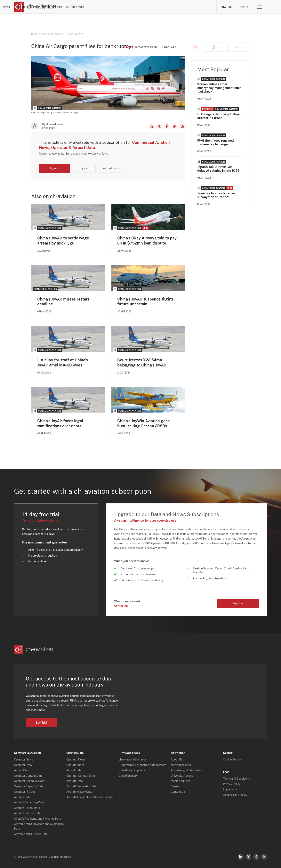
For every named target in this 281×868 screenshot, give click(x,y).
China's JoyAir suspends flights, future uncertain (146, 302)
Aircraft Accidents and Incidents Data (38, 819)
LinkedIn (151, 126)
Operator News (24, 760)
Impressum (230, 790)
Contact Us (178, 792)
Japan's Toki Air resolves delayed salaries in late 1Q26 (218, 169)
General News (76, 34)
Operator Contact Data (28, 776)
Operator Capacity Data (29, 787)
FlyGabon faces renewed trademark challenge (216, 142)
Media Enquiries (181, 782)
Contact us (121, 606)
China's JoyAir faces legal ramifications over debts (60, 424)
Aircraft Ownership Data (29, 803)
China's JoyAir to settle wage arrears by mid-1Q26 (63, 241)
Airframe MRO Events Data (31, 834)
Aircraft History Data (27, 808)
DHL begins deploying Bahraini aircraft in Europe (220, 116)
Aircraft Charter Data (27, 814)
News (78, 7)
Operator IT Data (24, 792)
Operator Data (23, 765)
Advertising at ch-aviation (187, 771)
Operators (101, 7)
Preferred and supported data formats (142, 765)
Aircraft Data (22, 798)
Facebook (167, 126)
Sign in (244, 7)
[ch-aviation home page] (35, 7)
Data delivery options (132, 771)
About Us (177, 760)
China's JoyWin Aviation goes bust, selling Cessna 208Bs (143, 424)
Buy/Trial (226, 7)
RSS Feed (182, 126)
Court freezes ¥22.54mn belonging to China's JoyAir (142, 363)
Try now (55, 168)
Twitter (248, 857)
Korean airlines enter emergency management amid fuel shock (219, 88)
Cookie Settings (233, 760)
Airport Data (22, 771)
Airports (173, 7)
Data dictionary (128, 776)
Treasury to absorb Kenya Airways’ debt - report (216, 195)
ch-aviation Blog (181, 765)
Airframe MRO (201, 7)
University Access (182, 776)
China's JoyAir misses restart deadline (63, 302)
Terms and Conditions (236, 779)
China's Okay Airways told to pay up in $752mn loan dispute (147, 241)
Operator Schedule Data (29, 782)
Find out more (110, 168)
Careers (176, 787)
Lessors (126, 7)
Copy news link (175, 126)
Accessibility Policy (235, 795)
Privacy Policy (232, 784)
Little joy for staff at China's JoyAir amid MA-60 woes (63, 363)
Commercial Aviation (53, 34)
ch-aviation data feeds (133, 760)
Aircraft (149, 7)
